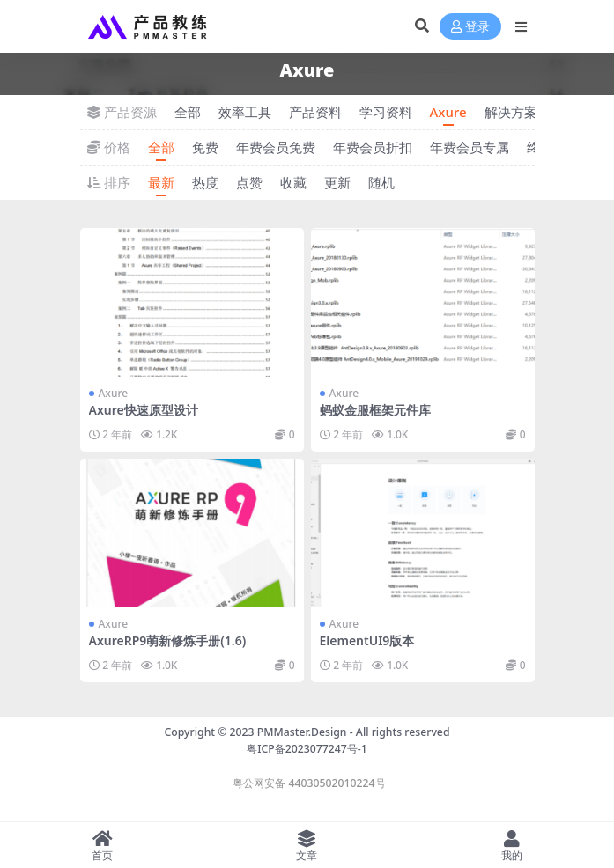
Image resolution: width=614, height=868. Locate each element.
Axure (448, 112)
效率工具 (245, 112)
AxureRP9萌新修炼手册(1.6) (168, 640)
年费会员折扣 (373, 147)
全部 (188, 112)
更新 (337, 182)
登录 (470, 27)
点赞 (249, 182)
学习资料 (386, 112)
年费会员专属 (470, 147)
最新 (161, 182)
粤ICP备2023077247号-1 (307, 749)
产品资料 (315, 112)
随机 (381, 182)
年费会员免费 (276, 147)
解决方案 (511, 112)
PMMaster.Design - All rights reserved (354, 732)
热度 (205, 182)
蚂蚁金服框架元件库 (375, 410)
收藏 (293, 182)
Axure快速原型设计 (144, 410)
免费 (205, 147)
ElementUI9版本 (367, 640)
